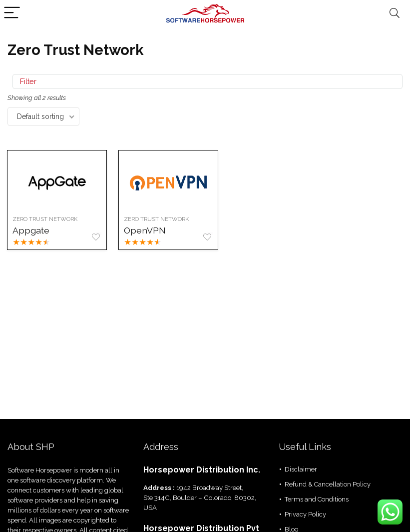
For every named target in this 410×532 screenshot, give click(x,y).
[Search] (395, 13)
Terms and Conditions (317, 499)
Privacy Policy (305, 514)
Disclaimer (301, 469)
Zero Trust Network (45, 219)
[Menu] (12, 13)
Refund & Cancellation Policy (328, 484)
